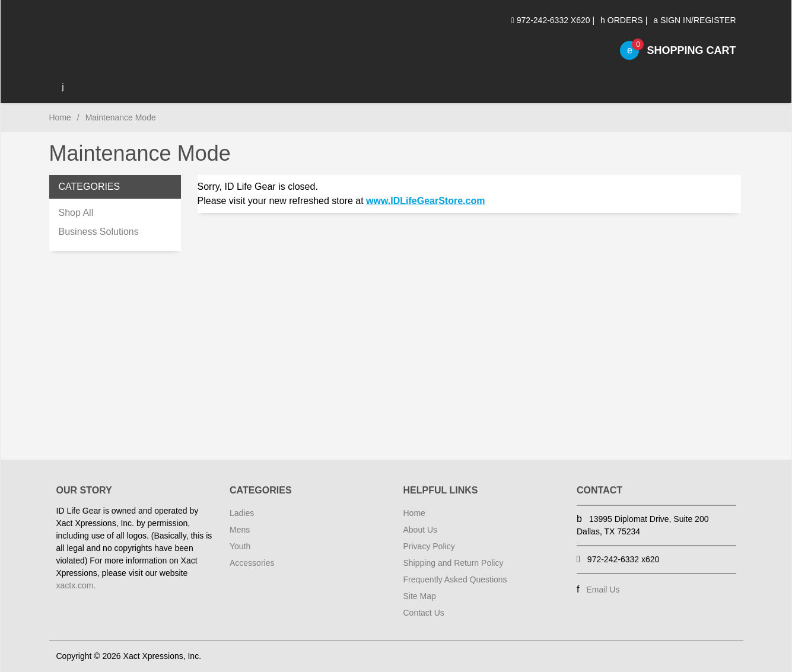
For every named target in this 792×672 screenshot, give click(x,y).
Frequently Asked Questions (455, 579)
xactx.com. (76, 585)
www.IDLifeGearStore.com (425, 201)
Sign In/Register (694, 20)
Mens (240, 530)
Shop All (76, 213)
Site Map (420, 596)
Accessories (252, 563)
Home (60, 117)
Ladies (242, 513)
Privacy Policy (429, 546)
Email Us (603, 590)
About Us (421, 530)
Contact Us (424, 613)
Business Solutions (99, 232)
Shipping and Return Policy (454, 563)
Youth (240, 546)
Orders (622, 20)
